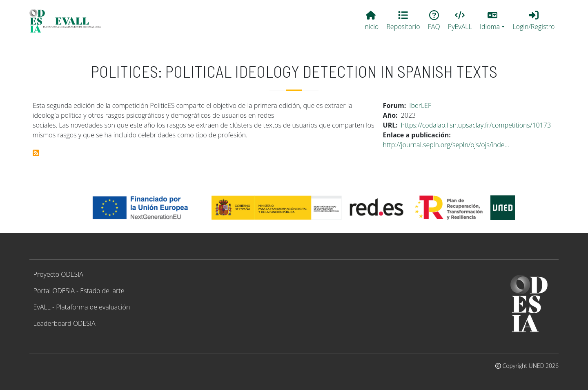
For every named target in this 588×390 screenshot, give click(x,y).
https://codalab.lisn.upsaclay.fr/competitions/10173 (476, 125)
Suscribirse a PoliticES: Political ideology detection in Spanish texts (36, 153)
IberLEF (420, 105)
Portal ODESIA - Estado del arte (79, 291)
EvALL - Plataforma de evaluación (82, 307)
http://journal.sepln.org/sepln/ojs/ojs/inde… (446, 145)
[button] (492, 21)
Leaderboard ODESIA (65, 323)
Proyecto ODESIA (58, 274)
